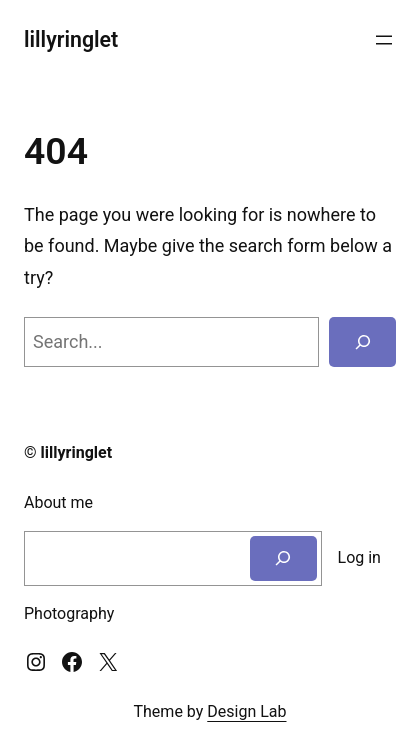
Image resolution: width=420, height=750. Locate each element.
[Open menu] (384, 40)
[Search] (362, 342)
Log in (359, 557)
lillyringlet (71, 39)
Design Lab (246, 711)
